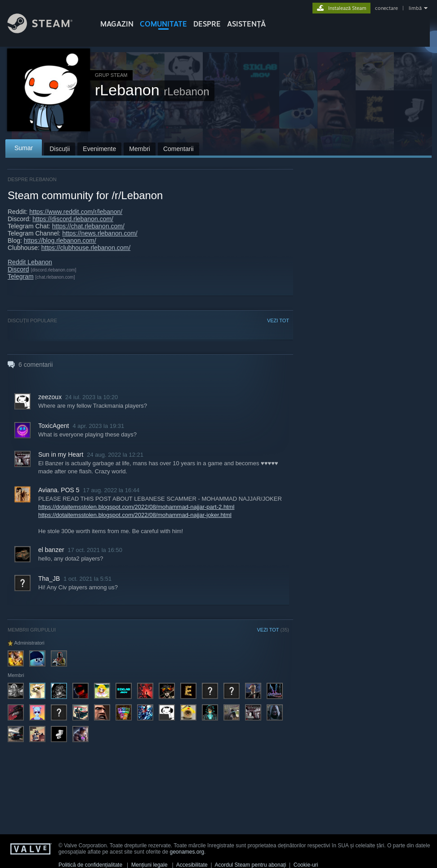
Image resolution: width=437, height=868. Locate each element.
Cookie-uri (306, 865)
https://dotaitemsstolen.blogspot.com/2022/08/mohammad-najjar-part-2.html (136, 507)
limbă (415, 8)
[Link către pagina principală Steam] (47, 31)
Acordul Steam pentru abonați (251, 865)
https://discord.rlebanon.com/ (73, 219)
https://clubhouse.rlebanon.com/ (86, 248)
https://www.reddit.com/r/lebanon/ (76, 212)
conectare (386, 8)
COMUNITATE (163, 24)
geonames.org (187, 852)
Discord (18, 269)
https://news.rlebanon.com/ (100, 233)
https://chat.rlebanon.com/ (88, 226)
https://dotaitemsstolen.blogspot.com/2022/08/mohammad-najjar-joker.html (135, 515)
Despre (207, 24)
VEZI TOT (278, 320)
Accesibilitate (192, 865)
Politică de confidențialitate (90, 865)
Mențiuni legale (149, 865)
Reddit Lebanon (30, 262)
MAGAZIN (117, 24)
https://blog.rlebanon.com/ (60, 240)
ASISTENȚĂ (246, 24)
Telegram (21, 276)
